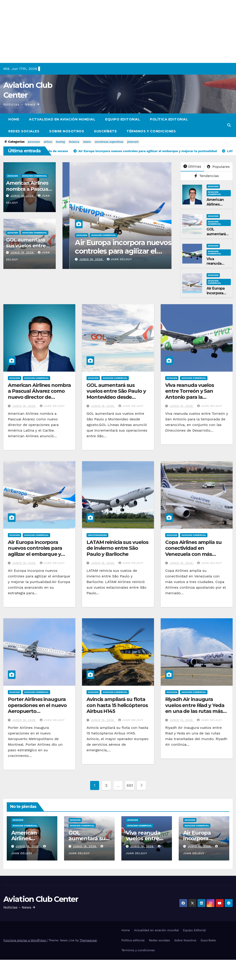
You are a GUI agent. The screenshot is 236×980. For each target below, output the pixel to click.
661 (130, 785)
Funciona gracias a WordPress (25, 940)
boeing (61, 142)
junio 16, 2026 (23, 196)
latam (87, 142)
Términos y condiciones (151, 131)
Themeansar (88, 940)
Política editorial (169, 119)
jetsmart (133, 142)
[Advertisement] (118, 31)
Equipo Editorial (123, 119)
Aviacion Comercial (35, 176)
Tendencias (207, 176)
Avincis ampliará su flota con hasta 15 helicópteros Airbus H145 (117, 705)
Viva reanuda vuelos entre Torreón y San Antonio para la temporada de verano (114, 251)
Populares (218, 167)
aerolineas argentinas (109, 142)
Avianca (74, 142)
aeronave (34, 142)
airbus (48, 142)
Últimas (192, 166)
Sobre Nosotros (67, 131)
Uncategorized (97, 535)
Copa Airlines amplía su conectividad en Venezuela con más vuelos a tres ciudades (193, 551)
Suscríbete (105, 131)
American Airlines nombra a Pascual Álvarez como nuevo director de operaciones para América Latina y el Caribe (39, 397)
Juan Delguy (112, 259)
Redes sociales (24, 131)
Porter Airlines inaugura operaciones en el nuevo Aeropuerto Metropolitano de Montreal (37, 711)
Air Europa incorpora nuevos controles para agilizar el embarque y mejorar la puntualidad (36, 551)
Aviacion (13, 176)
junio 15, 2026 (103, 720)
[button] (229, 125)
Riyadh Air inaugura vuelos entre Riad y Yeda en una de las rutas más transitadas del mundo (195, 708)
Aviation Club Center (41, 899)
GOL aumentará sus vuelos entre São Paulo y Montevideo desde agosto (116, 394)
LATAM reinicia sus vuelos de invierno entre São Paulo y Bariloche (117, 548)
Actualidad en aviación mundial (62, 119)
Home (14, 119)
